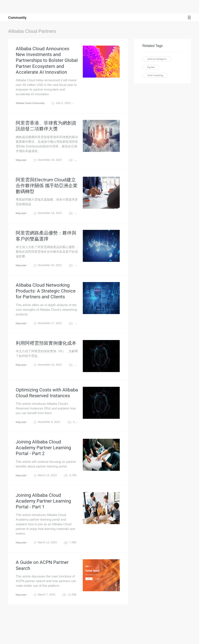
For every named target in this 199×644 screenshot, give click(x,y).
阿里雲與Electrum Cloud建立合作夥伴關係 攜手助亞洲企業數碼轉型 (47, 195)
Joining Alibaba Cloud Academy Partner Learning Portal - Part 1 (43, 525)
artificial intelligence (157, 59)
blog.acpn (22, 168)
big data (151, 67)
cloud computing (155, 75)
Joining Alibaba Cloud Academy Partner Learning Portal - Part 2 (43, 468)
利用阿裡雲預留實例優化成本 (46, 360)
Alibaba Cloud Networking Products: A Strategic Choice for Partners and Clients (46, 306)
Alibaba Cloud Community (31, 109)
